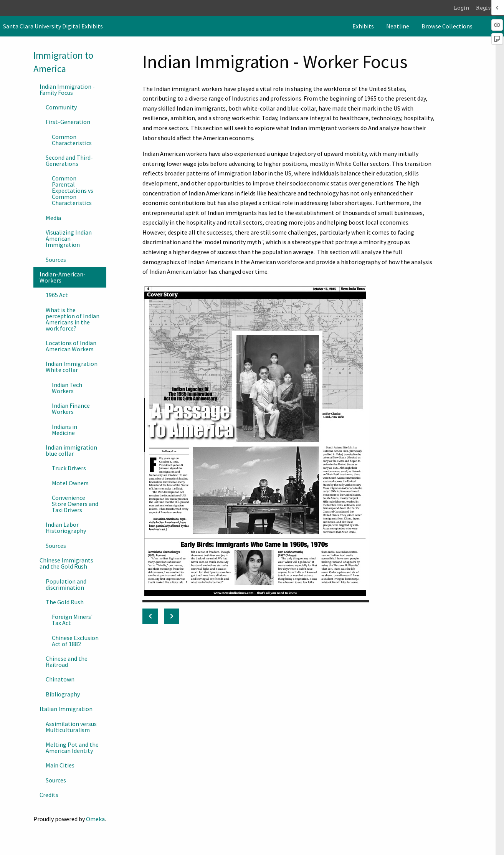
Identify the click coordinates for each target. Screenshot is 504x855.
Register (487, 8)
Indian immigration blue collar (71, 450)
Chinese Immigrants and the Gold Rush (66, 563)
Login (461, 8)
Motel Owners (70, 483)
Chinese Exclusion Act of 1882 (75, 641)
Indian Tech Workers (67, 388)
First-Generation (68, 122)
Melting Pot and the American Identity (72, 748)
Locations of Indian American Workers (71, 346)
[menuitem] (363, 26)
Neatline (398, 26)
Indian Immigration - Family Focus (67, 89)
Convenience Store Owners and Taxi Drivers (75, 504)
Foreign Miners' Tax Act (72, 620)
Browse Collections (447, 26)
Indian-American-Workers (63, 277)
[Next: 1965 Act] (172, 616)
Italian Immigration (66, 709)
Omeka (95, 819)
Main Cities (60, 765)
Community (61, 107)
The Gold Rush (65, 602)
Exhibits (363, 26)
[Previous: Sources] (150, 616)
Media (53, 218)
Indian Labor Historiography (66, 528)
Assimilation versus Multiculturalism (71, 727)
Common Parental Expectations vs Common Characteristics (73, 190)
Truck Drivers (69, 468)
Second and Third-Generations (69, 160)
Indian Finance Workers (71, 408)
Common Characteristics (72, 140)
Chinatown (60, 679)
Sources (56, 260)
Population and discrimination (66, 584)
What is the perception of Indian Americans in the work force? (73, 319)
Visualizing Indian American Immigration (69, 238)
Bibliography (63, 694)
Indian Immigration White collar (72, 367)
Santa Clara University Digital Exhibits (53, 26)
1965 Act (57, 295)
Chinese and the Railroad (67, 662)
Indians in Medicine (64, 430)
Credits (49, 795)
